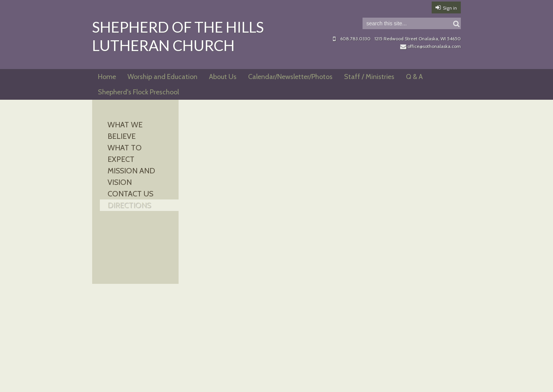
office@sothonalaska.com (430, 46)
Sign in (450, 8)
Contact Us (130, 194)
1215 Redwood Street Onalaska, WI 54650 (418, 39)
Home (107, 77)
